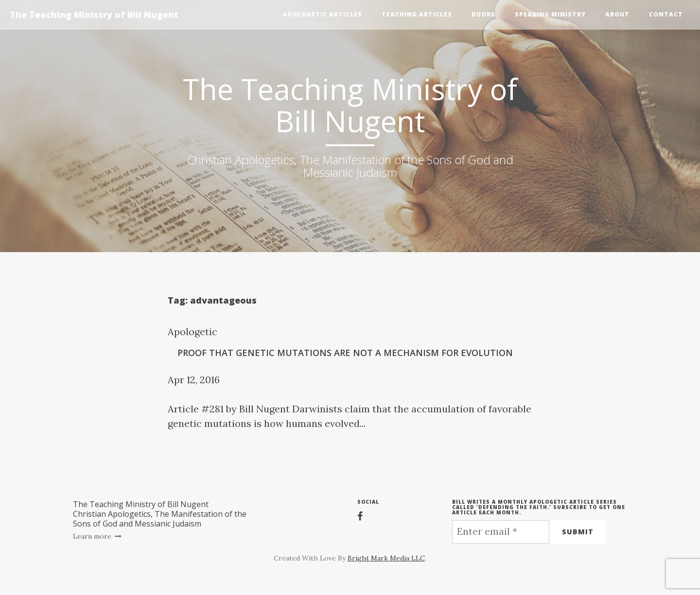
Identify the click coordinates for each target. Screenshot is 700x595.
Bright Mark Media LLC (386, 558)
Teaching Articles (417, 14)
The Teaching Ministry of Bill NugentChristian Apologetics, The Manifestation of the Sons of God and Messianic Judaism (160, 514)
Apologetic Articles (323, 14)
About (617, 14)
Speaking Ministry (550, 14)
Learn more (97, 536)
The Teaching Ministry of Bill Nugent (94, 15)
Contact (666, 14)
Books (483, 14)
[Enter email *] (501, 532)
